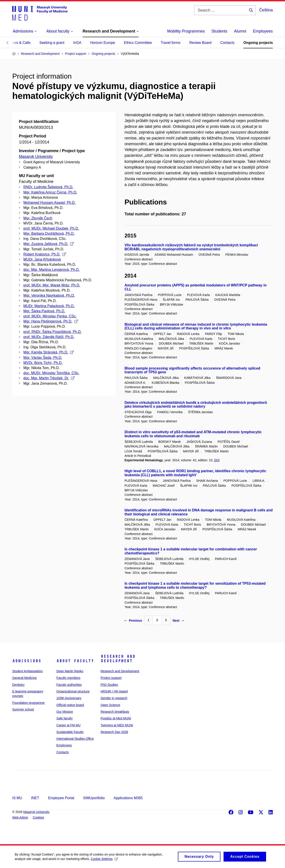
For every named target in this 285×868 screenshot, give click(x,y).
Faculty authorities (69, 685)
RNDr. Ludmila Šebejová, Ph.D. (48, 187)
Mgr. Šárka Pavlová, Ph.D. (44, 311)
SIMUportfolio (94, 798)
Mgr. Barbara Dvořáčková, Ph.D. (49, 234)
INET (35, 798)
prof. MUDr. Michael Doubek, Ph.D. (51, 228)
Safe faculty (64, 718)
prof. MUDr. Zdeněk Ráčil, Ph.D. (49, 337)
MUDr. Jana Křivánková (42, 259)
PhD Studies (109, 685)
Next (178, 621)
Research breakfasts (115, 712)
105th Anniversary (69, 698)
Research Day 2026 (114, 732)
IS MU (17, 798)
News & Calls (20, 43)
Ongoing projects (258, 43)
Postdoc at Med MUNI (116, 718)
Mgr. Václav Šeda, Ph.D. (43, 358)
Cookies (38, 817)
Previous (133, 621)
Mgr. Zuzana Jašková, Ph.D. (49, 244)
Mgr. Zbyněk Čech (38, 218)
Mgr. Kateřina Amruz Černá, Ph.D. (50, 192)
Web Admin (20, 817)
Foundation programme (28, 703)
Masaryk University (36, 157)
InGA (77, 43)
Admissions (27, 661)
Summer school (23, 709)
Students (219, 31)
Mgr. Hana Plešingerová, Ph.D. (51, 321)
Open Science (110, 705)
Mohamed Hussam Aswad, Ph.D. (50, 203)
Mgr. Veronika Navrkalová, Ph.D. (49, 295)
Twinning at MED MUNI (117, 725)
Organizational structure (73, 691)
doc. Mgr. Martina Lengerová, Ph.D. (52, 270)
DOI (217, 460)
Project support (111, 678)
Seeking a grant (52, 43)
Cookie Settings (105, 860)
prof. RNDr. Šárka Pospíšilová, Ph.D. (52, 332)
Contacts (227, 43)
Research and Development (118, 659)
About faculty (75, 661)
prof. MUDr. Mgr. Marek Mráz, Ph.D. (52, 285)
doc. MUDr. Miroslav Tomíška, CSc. (51, 373)
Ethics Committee (138, 43)
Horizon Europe (103, 43)
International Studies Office (75, 739)
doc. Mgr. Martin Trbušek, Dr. (49, 378)
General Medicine (24, 678)
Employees (263, 31)
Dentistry (18, 685)
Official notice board (70, 705)
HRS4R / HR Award (114, 691)
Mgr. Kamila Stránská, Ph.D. (49, 352)
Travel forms (171, 43)
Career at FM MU (68, 725)
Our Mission (65, 712)
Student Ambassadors (27, 671)
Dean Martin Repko (70, 671)
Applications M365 (128, 798)
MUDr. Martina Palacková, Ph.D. (49, 306)
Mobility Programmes (186, 31)
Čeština (266, 10)
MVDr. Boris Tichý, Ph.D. (43, 363)
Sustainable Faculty (70, 732)
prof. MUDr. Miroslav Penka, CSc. (50, 316)
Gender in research (114, 698)
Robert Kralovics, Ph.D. (45, 254)
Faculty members (68, 678)
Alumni (240, 31)
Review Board (200, 43)
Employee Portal (61, 798)
